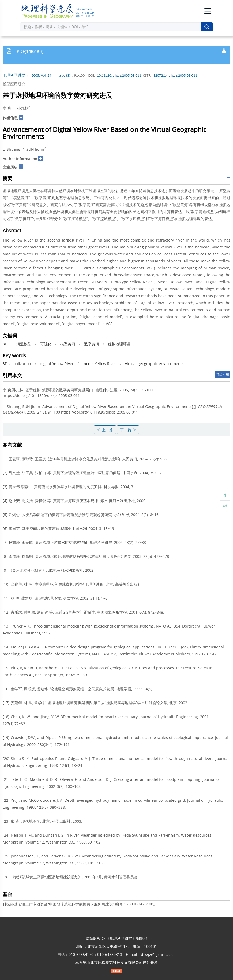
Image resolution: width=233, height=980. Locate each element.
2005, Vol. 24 (42, 75)
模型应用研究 (14, 84)
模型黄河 (68, 344)
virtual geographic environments (154, 364)
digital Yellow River (57, 364)
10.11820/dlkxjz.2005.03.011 (119, 75)
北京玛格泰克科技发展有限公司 (117, 962)
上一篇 (105, 430)
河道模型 (24, 344)
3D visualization (17, 364)
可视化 (46, 344)
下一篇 (128, 430)
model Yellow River (99, 364)
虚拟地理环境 (119, 344)
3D (5, 344)
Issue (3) (64, 75)
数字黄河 (92, 344)
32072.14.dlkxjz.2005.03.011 (175, 75)
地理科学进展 (14, 75)
